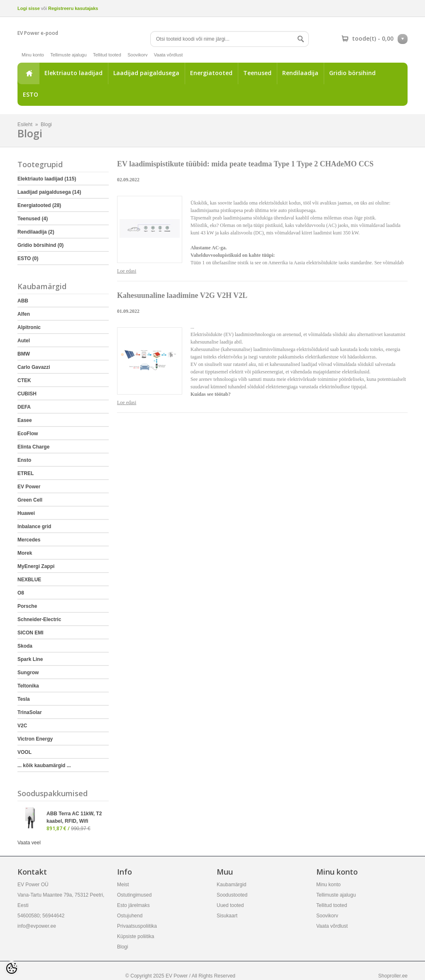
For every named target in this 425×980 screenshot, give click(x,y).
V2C (22, 726)
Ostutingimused (134, 895)
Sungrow (28, 673)
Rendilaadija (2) (36, 232)
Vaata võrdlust (169, 55)
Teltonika (28, 686)
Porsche (27, 606)
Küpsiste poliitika (136, 936)
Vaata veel (29, 843)
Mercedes (29, 540)
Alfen (24, 314)
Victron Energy (35, 739)
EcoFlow (28, 434)
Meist (123, 885)
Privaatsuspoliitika (137, 926)
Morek (25, 553)
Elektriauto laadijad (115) (47, 179)
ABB (23, 301)
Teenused (257, 73)
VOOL (24, 752)
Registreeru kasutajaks (73, 8)
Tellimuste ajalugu (68, 55)
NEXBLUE (29, 580)
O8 (21, 593)
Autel (24, 341)
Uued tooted (230, 905)
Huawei (26, 513)
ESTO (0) (28, 258)
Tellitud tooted (107, 55)
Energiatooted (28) (39, 205)
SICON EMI (31, 633)
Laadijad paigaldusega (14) (49, 192)
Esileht (28, 73)
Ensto (24, 460)
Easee (25, 420)
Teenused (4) (33, 219)
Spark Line (30, 659)
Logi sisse (29, 8)
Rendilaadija (300, 73)
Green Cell (30, 500)
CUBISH (27, 394)
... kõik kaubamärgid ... (44, 765)
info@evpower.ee (37, 926)
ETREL (26, 473)
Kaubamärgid (231, 885)
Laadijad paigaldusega (146, 73)
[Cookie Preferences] (12, 968)
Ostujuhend (130, 916)
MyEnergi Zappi (36, 566)
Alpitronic (29, 327)
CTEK (24, 380)
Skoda (25, 646)
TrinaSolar (30, 712)
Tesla (24, 699)
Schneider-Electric (39, 619)
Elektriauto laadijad (73, 73)
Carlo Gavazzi (34, 367)
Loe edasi (127, 271)
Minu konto (33, 55)
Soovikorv (137, 55)
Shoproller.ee (393, 976)
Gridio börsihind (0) (40, 245)
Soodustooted (232, 895)
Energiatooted (211, 73)
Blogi (46, 124)
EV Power (29, 487)
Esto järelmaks (133, 905)
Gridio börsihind (352, 73)
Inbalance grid (34, 527)
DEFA (24, 407)
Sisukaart (227, 916)
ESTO (31, 94)
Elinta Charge (33, 447)
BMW (24, 354)
